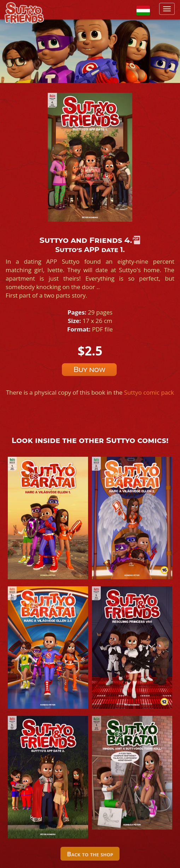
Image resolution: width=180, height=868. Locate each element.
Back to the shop (90, 854)
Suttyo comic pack (149, 392)
